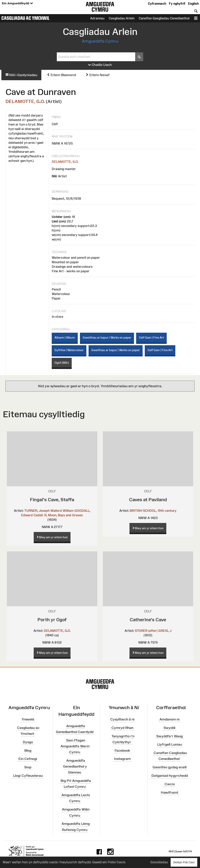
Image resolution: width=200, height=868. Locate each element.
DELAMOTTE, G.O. (25, 101)
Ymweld (28, 719)
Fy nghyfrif (177, 4)
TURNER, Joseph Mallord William (49, 511)
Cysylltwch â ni (122, 719)
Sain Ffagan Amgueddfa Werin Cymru (75, 746)
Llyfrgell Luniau (170, 744)
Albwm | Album (65, 337)
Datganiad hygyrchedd (170, 776)
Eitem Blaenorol (61, 75)
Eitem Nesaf (98, 75)
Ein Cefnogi (28, 759)
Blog (28, 750)
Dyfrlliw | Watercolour (69, 350)
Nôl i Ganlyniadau (21, 75)
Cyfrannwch (157, 4)
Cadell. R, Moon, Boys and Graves (58, 515)
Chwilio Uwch (100, 65)
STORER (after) (146, 631)
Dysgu (28, 742)
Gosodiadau (159, 862)
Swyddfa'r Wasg (170, 736)
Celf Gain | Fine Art (151, 337)
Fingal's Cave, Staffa (52, 500)
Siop (28, 767)
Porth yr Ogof (52, 620)
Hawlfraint (170, 792)
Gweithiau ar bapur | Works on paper (107, 337)
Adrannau (97, 18)
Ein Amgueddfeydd (17, 3)
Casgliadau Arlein (122, 18)
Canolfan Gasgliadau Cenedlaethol (164, 18)
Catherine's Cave (148, 620)
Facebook (122, 750)
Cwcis (170, 784)
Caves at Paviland (148, 500)
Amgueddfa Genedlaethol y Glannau (75, 766)
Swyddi (170, 728)
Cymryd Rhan (122, 728)
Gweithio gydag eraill (170, 767)
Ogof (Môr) (62, 363)
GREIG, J (165, 631)
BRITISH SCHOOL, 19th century (153, 511)
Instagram (122, 759)
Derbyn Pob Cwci (184, 862)
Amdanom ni (170, 719)
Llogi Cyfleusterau (28, 776)
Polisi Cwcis (117, 862)
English (193, 4)
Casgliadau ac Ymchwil (25, 18)
